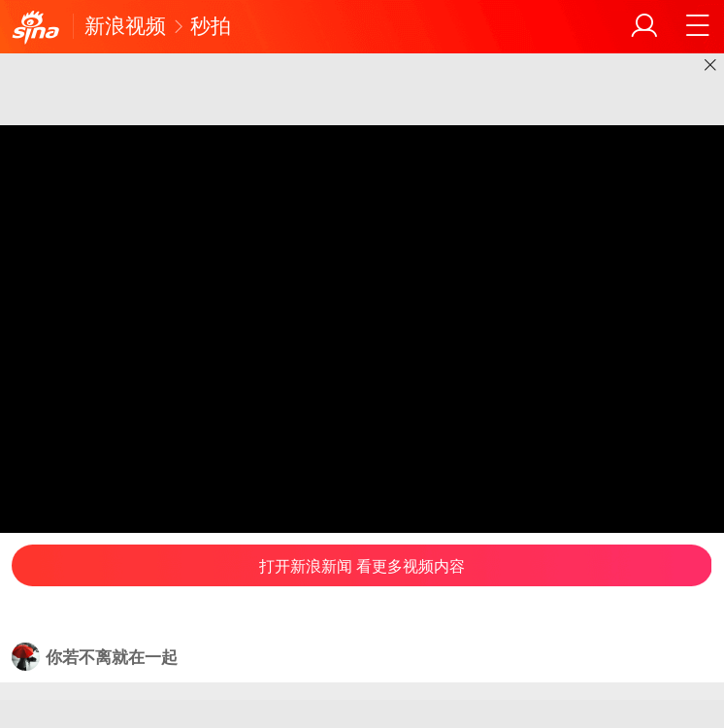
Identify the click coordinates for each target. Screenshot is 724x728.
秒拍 (211, 26)
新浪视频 (125, 26)
